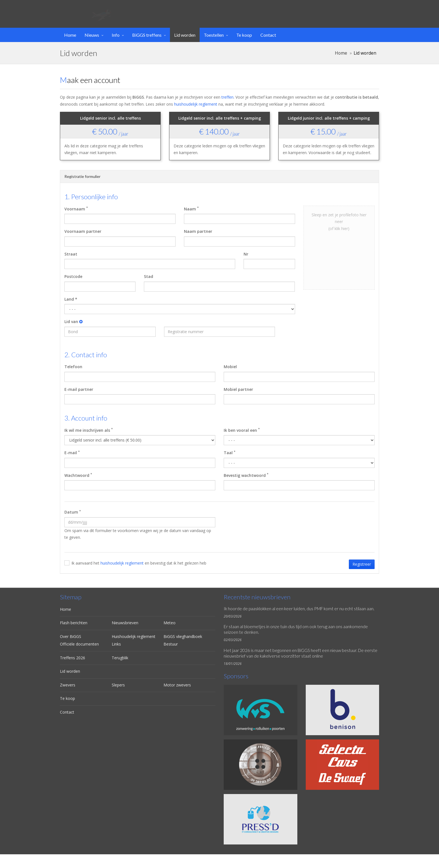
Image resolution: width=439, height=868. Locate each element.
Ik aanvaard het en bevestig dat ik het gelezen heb (139, 563)
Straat (71, 254)
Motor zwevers (177, 685)
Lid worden (185, 35)
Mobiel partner (238, 389)
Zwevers (68, 685)
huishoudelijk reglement (196, 104)
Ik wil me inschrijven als (89, 430)
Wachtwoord (78, 475)
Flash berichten (74, 623)
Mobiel (230, 367)
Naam (191, 208)
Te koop (244, 35)
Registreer (362, 564)
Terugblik (120, 658)
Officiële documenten (79, 644)
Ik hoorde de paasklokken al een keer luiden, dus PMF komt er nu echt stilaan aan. (299, 609)
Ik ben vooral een (242, 430)
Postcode (73, 276)
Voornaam (76, 208)
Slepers (118, 685)
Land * (71, 299)
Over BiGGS (71, 636)
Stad (149, 276)
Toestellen (214, 35)
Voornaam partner (83, 231)
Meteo (170, 623)
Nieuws (92, 35)
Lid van (73, 322)
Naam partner (198, 231)
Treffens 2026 (73, 658)
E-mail (72, 452)
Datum (73, 512)
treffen (227, 97)
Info (116, 35)
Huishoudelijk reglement (134, 636)
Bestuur (171, 644)
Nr (246, 254)
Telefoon (73, 367)
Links (116, 644)
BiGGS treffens (147, 35)
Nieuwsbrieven (125, 623)
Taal (230, 452)
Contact (268, 35)
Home (70, 35)
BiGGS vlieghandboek (183, 636)
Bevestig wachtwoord (246, 475)
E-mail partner (79, 389)
